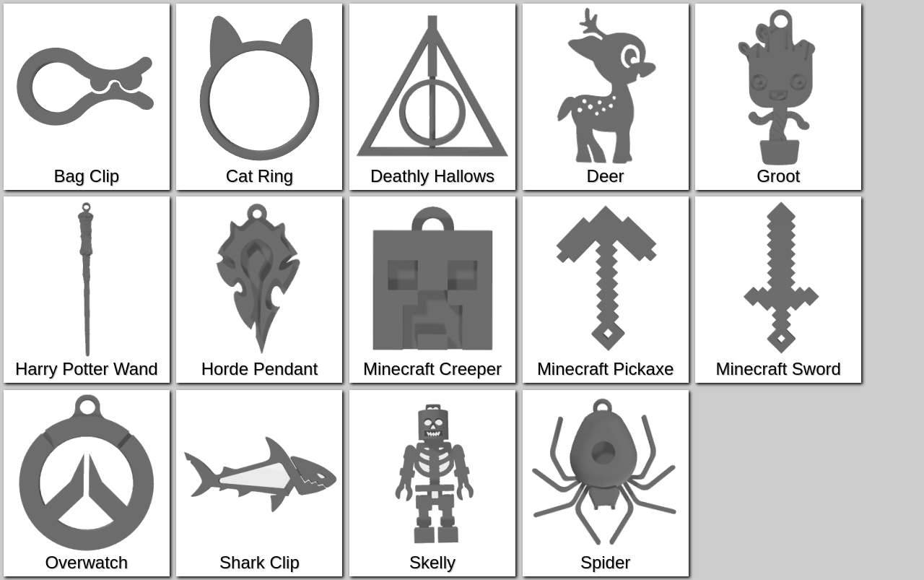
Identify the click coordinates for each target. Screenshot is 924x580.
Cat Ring (259, 96)
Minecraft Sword (778, 289)
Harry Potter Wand (87, 289)
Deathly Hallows (432, 96)
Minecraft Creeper (432, 289)
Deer (606, 96)
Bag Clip (87, 96)
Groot (778, 96)
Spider (606, 483)
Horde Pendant (259, 289)
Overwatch (87, 483)
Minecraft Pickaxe (606, 289)
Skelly (432, 483)
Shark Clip (259, 483)
